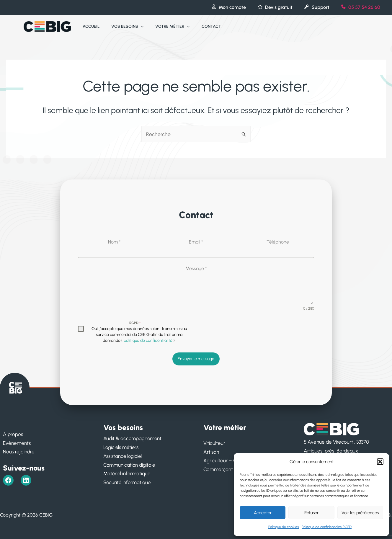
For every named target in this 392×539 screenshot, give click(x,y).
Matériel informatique (127, 473)
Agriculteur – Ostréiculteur (232, 460)
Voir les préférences (360, 513)
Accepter (263, 513)
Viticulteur (214, 442)
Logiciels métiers (122, 446)
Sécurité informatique (128, 481)
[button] (380, 462)
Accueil (89, 26)
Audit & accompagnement (133, 437)
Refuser (311, 513)
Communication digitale (130, 464)
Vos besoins (122, 27)
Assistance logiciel (123, 455)
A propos (13, 433)
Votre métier (164, 27)
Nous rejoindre (19, 451)
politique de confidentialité (148, 340)
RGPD (135, 323)
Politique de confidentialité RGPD (327, 527)
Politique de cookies (284, 527)
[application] (135, 27)
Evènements (17, 442)
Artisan (211, 451)
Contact (199, 26)
